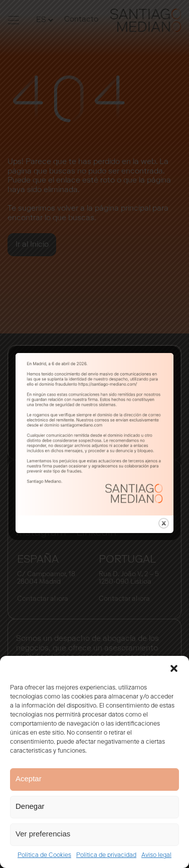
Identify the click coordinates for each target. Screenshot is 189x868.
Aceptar (29, 778)
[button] (174, 668)
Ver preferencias (43, 834)
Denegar (30, 806)
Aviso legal (156, 855)
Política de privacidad (106, 855)
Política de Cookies (44, 855)
